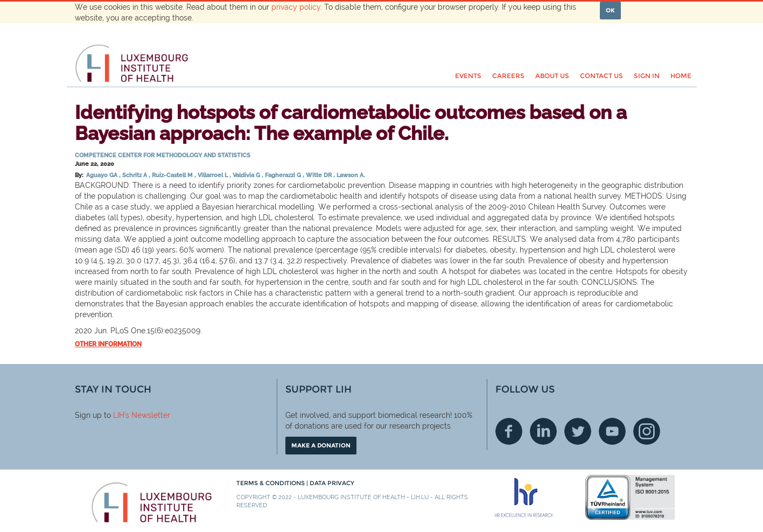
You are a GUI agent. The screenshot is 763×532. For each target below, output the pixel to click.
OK (610, 10)
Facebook (509, 431)
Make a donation (321, 445)
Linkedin (543, 431)
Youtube (612, 431)
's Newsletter (147, 415)
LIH (119, 415)
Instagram (647, 431)
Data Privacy (332, 483)
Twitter (578, 431)
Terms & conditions (271, 483)
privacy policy (296, 7)
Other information (108, 344)
